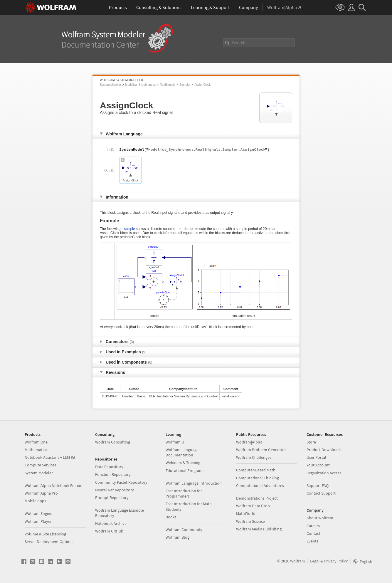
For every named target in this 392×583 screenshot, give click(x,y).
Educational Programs (185, 471)
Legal (315, 561)
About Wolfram (320, 518)
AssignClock (202, 85)
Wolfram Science (250, 521)
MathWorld (246, 513)
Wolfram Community (184, 530)
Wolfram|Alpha (249, 442)
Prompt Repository (112, 498)
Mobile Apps (35, 501)
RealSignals (168, 85)
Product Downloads (324, 450)
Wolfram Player (38, 521)
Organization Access (324, 473)
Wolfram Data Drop (253, 506)
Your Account (318, 465)
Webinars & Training (183, 463)
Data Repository (109, 467)
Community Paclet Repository (121, 482)
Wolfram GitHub (109, 531)
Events (312, 541)
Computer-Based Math (256, 470)
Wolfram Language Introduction (194, 483)
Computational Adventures (260, 485)
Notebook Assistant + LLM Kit (50, 457)
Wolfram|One (36, 442)
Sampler (185, 85)
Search (239, 43)
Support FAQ (318, 485)
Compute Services (40, 465)
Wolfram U (175, 442)
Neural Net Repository (115, 490)
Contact (313, 533)
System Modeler (110, 85)
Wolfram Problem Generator (261, 450)
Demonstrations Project (257, 498)
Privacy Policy (336, 561)
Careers (313, 526)
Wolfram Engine (38, 513)
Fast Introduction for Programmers (184, 493)
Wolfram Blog (178, 537)
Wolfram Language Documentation (182, 452)
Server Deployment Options (49, 542)
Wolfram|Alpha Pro (41, 493)
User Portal (316, 457)
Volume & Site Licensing (45, 534)
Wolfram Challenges (254, 457)
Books (171, 517)
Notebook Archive (111, 523)
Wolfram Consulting (113, 442)
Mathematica (36, 450)
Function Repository (113, 474)
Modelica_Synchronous (140, 85)
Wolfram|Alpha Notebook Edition (54, 485)
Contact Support (321, 493)
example (128, 229)
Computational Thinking (258, 478)
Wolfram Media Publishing (259, 529)
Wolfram (298, 561)
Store (311, 442)
